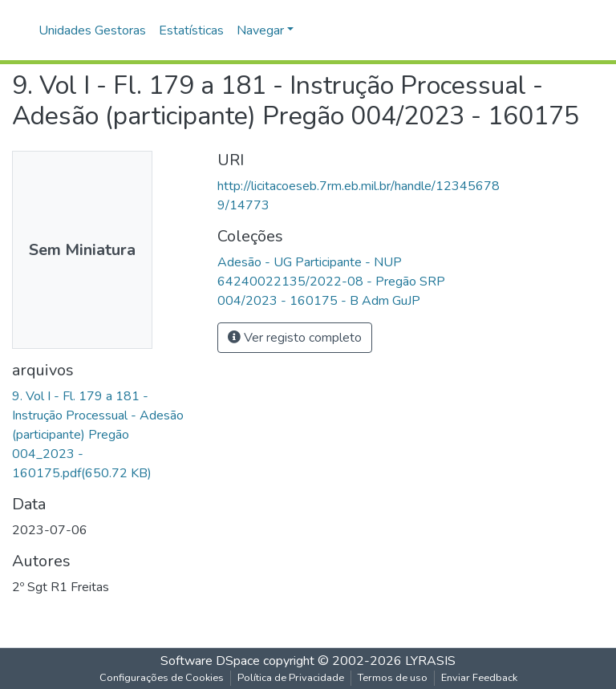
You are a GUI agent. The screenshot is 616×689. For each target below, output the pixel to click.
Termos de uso (393, 678)
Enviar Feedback (479, 678)
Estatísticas (191, 30)
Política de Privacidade (291, 678)
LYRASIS (430, 661)
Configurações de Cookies (162, 678)
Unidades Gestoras (92, 30)
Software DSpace (210, 661)
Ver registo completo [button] (295, 338)
